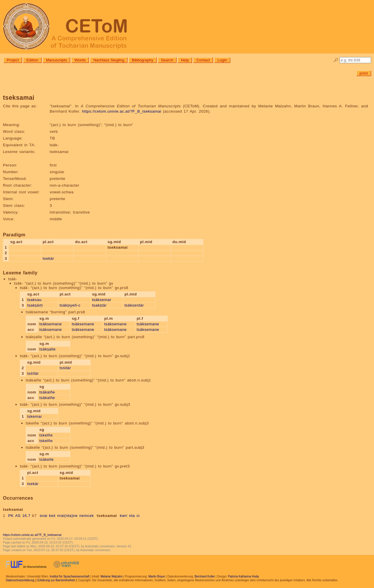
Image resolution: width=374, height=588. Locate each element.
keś (52, 516)
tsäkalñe (47, 392)
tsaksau (34, 300)
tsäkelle (47, 459)
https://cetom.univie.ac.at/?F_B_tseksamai (122, 111)
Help (185, 60)
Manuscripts (56, 60)
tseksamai (107, 516)
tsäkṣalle (48, 349)
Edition (32, 60)
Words (80, 60)
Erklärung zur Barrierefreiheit (56, 580)
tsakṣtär (99, 305)
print (364, 73)
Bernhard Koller (205, 576)
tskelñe (46, 435)
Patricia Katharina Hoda (243, 576)
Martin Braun (157, 576)
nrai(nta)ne (67, 516)
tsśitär (65, 368)
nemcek (86, 516)
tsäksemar (102, 300)
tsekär (48, 258)
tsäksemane (51, 324)
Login (222, 60)
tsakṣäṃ (35, 305)
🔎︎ (336, 60)
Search (167, 60)
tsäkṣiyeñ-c (70, 305)
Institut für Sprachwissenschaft (70, 576)
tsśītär (33, 373)
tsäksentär (134, 305)
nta (132, 516)
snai (44, 516)
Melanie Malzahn (112, 576)
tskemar (35, 416)
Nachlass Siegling (109, 60)
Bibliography (142, 60)
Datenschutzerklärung (20, 580)
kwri (124, 516)
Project (13, 60)
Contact (203, 60)
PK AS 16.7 (19, 516)
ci (138, 516)
